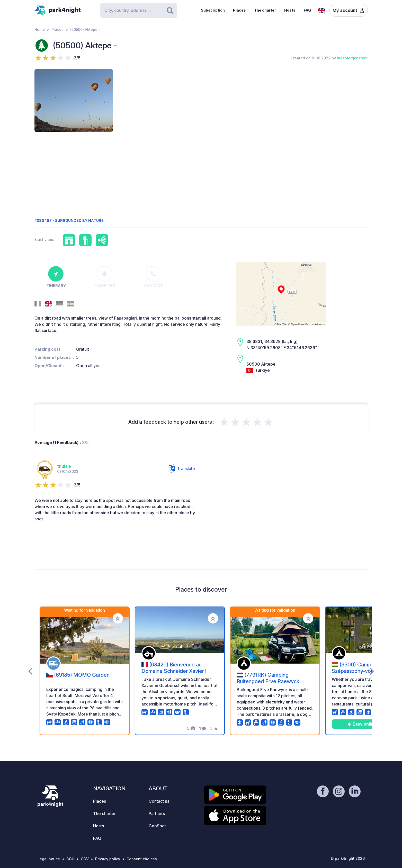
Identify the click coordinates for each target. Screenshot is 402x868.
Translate (181, 468)
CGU (70, 859)
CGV (85, 859)
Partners (157, 813)
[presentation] (30, 671)
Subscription (213, 10)
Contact (153, 277)
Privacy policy (108, 859)
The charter (265, 10)
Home (40, 29)
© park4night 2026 (348, 858)
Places (239, 10)
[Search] (139, 10)
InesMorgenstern (352, 58)
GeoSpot (157, 826)
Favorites (105, 277)
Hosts (290, 10)
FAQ (307, 10)
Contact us (159, 801)
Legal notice (49, 859)
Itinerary (56, 277)
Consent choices (142, 859)
